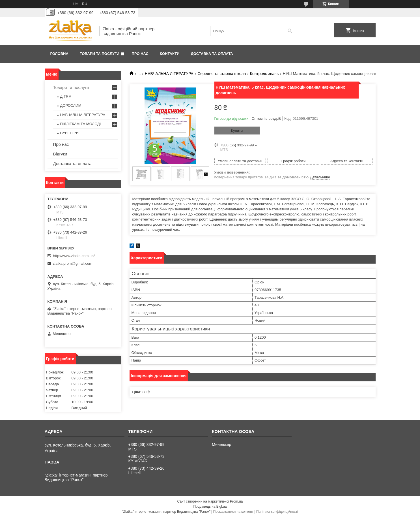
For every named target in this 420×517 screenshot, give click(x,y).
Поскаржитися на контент (233, 512)
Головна (59, 54)
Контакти (170, 54)
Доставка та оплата (212, 54)
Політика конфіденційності (277, 512)
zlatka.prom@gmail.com (73, 263)
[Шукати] (290, 31)
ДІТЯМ (66, 96)
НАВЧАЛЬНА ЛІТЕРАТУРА (169, 74)
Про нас (140, 54)
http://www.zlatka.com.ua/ (74, 256)
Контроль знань (264, 74)
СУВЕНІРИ (70, 133)
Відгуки (60, 154)
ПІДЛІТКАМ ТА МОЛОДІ (81, 124)
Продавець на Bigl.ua (210, 507)
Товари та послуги (100, 54)
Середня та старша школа (222, 74)
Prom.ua (236, 501)
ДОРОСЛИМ (71, 105)
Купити (237, 131)
